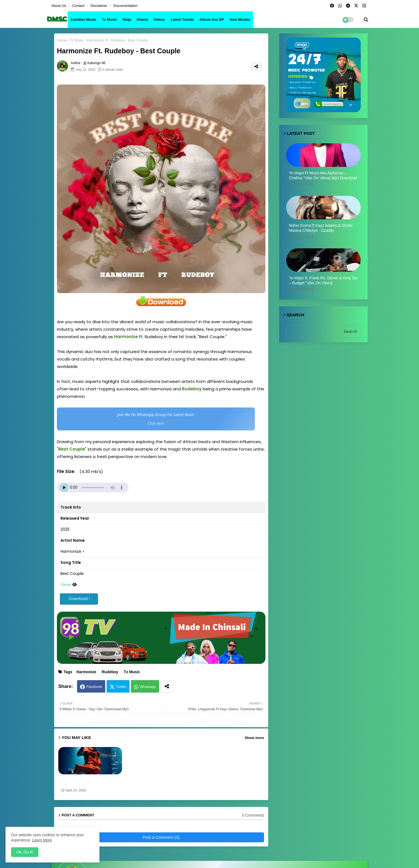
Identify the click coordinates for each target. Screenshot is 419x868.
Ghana (142, 19)
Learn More (42, 840)
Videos (159, 19)
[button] (366, 20)
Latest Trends (182, 19)
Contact (79, 6)
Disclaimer (99, 6)
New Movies (240, 19)
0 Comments (253, 815)
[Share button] (167, 686)
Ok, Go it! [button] (25, 852)
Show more (254, 738)
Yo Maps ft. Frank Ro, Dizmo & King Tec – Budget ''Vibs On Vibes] (323, 280)
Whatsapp (148, 687)
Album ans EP (212, 19)
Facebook (94, 687)
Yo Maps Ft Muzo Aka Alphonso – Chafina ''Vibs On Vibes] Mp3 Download (323, 175)
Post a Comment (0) (161, 837)
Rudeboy (110, 672)
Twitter (121, 687)
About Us (59, 6)
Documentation (126, 6)
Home (62, 40)
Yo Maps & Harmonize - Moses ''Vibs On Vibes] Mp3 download (88, 781)
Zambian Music (83, 19)
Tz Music (110, 19)
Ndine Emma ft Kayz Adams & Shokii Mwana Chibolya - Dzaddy (321, 228)
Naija (127, 19)
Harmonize (86, 672)
